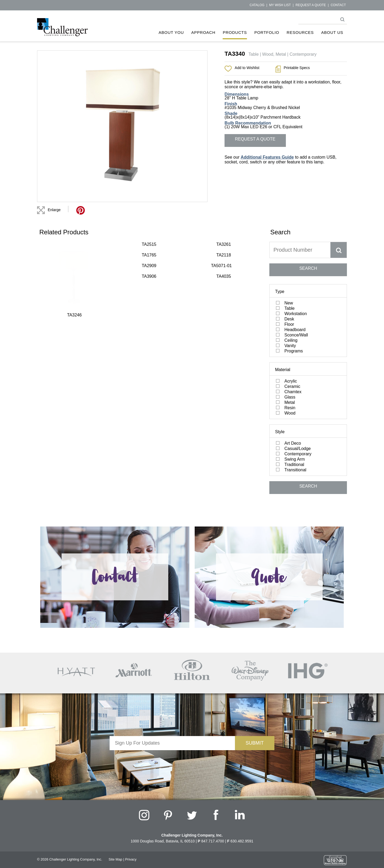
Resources (300, 32)
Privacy (131, 859)
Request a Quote (311, 5)
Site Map (115, 859)
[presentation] (172, 761)
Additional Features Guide (267, 157)
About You (171, 32)
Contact (338, 5)
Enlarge (54, 210)
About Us (332, 32)
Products (235, 32)
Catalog (257, 5)
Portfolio (267, 32)
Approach (203, 32)
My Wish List (280, 5)
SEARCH (308, 268)
